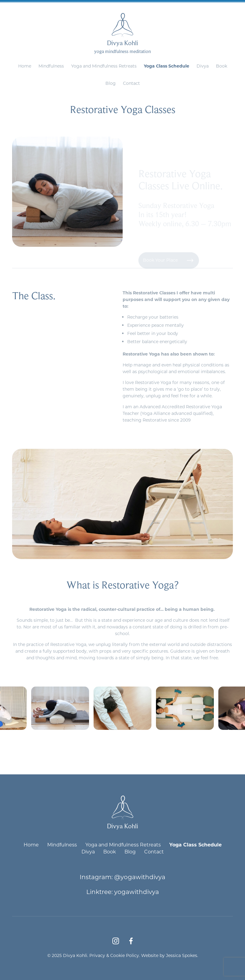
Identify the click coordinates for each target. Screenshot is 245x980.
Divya (203, 66)
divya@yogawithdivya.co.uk (137, 5)
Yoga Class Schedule (167, 66)
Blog (111, 83)
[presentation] (112, 748)
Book (222, 66)
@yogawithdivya (140, 877)
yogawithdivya (137, 892)
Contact (131, 83)
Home (25, 66)
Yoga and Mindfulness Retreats (104, 66)
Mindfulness (51, 66)
